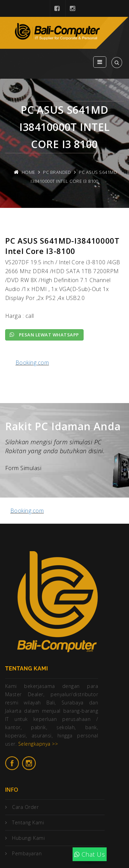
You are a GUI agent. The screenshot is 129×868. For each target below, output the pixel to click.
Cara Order (25, 807)
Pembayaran (27, 853)
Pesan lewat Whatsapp (44, 335)
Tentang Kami (28, 822)
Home (29, 172)
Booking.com (32, 363)
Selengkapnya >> (38, 744)
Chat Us (90, 854)
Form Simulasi (23, 468)
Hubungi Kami (28, 838)
